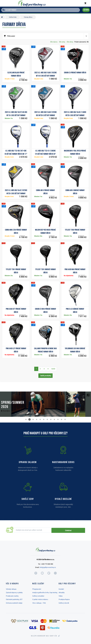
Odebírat (77, 530)
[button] (26, 419)
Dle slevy (70, 42)
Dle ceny (62, 42)
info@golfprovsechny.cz (48, 567)
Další (53, 369)
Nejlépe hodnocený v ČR (44, 636)
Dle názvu (54, 42)
